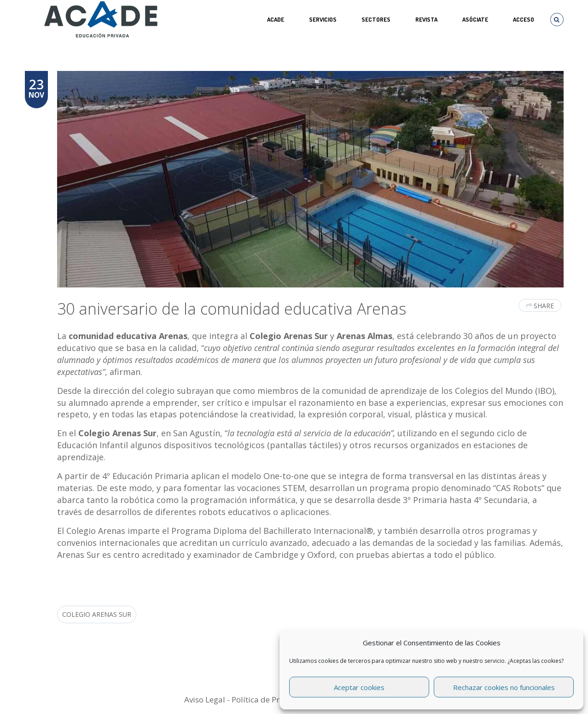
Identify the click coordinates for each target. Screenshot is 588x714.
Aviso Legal (205, 699)
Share (540, 306)
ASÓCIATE (475, 19)
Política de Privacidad (271, 699)
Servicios (323, 19)
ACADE (276, 19)
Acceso (524, 19)
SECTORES (376, 19)
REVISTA (426, 19)
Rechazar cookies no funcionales (504, 687)
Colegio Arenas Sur (97, 614)
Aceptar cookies (359, 687)
